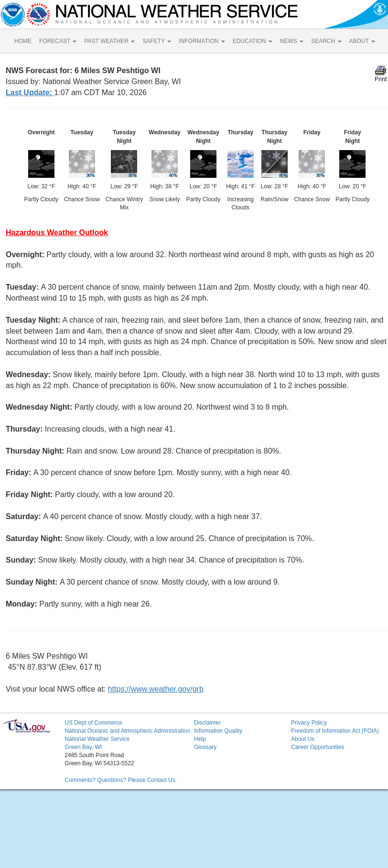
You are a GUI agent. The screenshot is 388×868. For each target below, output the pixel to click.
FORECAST (58, 41)
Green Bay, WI (83, 747)
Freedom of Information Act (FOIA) (335, 731)
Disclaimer (207, 723)
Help (200, 739)
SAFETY (157, 41)
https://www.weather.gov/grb (156, 689)
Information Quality (218, 731)
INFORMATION (202, 41)
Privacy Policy (309, 723)
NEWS (292, 41)
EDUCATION (253, 41)
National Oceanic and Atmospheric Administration (127, 731)
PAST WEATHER (109, 41)
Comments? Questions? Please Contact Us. (121, 780)
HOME (23, 41)
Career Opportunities (318, 747)
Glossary (205, 747)
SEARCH (326, 41)
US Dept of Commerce (93, 723)
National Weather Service (97, 739)
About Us (303, 739)
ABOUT (362, 41)
